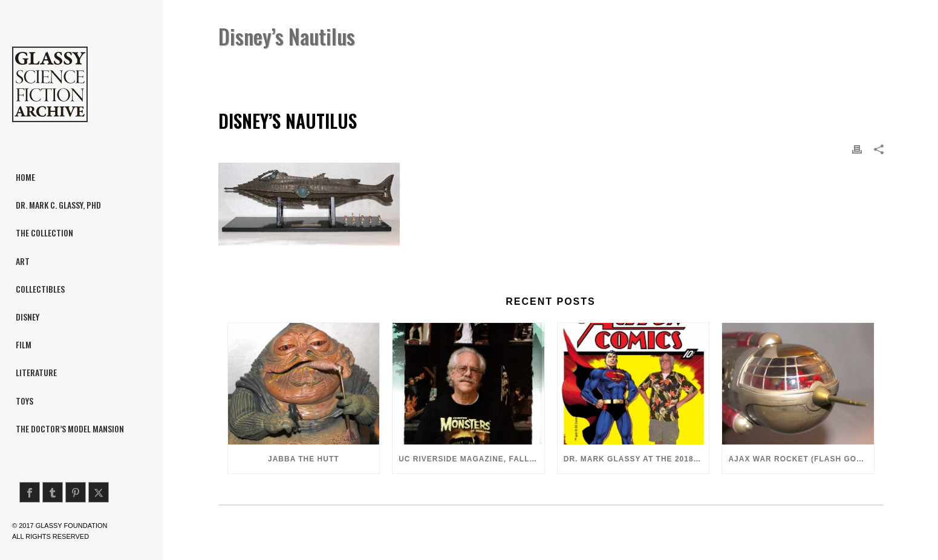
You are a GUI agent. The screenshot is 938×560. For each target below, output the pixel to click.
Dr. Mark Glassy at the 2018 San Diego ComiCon (637, 459)
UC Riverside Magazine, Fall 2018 (471, 459)
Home (707, 67)
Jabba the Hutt (304, 459)
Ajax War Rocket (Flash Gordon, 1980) (801, 459)
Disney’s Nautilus (761, 67)
